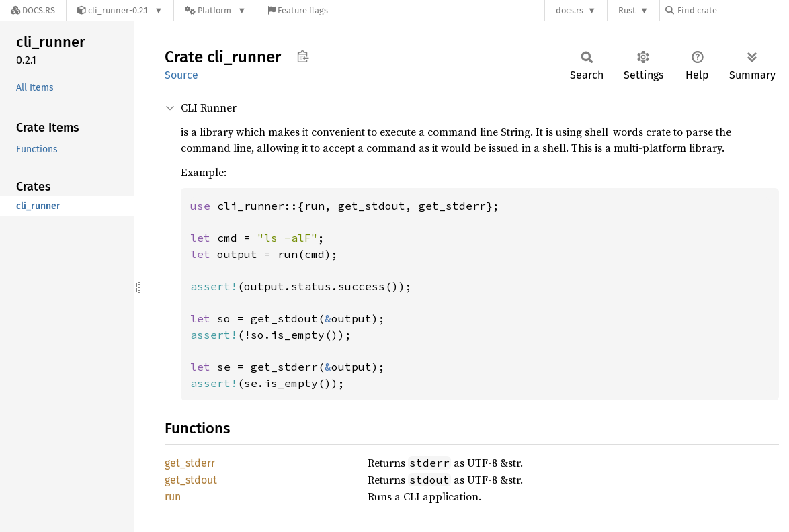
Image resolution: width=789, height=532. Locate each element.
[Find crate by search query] (733, 10)
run (173, 497)
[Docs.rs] (33, 10)
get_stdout (191, 480)
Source (181, 75)
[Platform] (215, 10)
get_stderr (190, 463)
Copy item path (303, 56)
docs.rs (570, 10)
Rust (627, 10)
